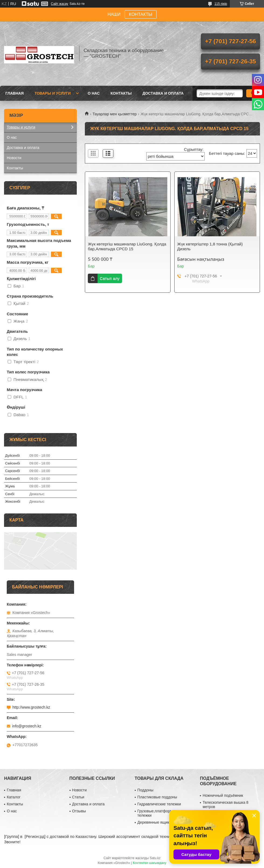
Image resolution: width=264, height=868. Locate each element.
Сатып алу (110, 278)
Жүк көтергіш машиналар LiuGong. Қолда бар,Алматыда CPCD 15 (127, 246)
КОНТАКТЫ (141, 14)
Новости (14, 158)
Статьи (78, 797)
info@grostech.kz (27, 726)
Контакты (121, 93)
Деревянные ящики (154, 822)
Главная (15, 93)
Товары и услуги (53, 93)
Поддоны (145, 790)
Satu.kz (155, 858)
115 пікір (221, 4)
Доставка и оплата (163, 93)
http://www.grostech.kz (31, 707)
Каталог (14, 797)
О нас (94, 93)
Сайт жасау (60, 4)
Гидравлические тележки (159, 804)
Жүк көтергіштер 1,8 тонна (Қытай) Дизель (210, 246)
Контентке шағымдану (150, 863)
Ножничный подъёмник (223, 795)
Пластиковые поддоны (157, 797)
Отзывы (79, 811)
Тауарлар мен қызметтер (114, 114)
